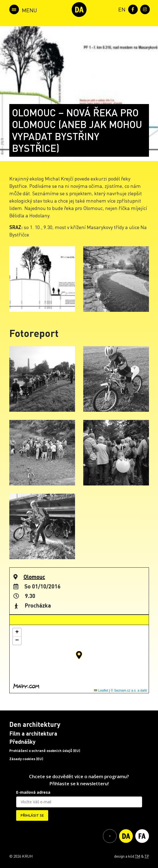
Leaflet (101, 691)
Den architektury (35, 724)
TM (138, 856)
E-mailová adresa (33, 792)
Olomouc (34, 577)
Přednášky (22, 742)
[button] (79, 655)
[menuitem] (121, 9)
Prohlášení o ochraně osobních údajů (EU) (45, 751)
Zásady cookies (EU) (26, 759)
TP (147, 856)
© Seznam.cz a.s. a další (129, 691)
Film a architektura (33, 733)
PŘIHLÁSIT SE (32, 815)
